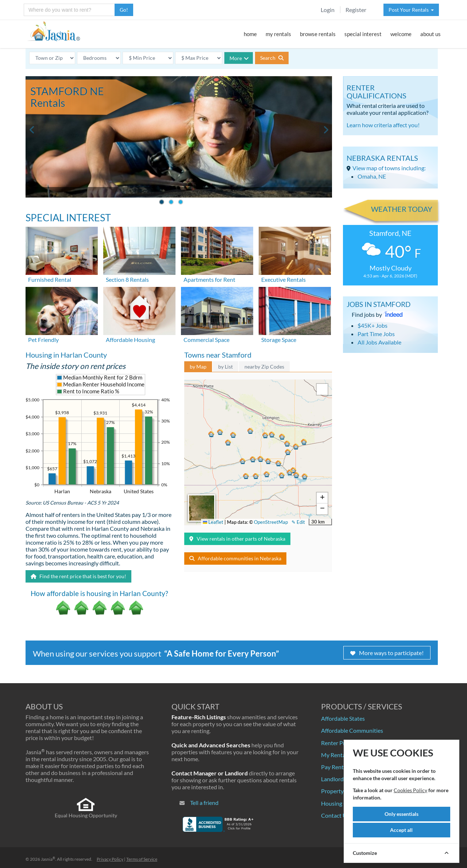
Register (356, 10)
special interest (363, 34)
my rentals (278, 34)
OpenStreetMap (271, 522)
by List (225, 367)
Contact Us (335, 815)
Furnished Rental (50, 279)
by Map (198, 367)
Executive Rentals (283, 279)
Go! (124, 10)
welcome (401, 34)
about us (431, 34)
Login (328, 10)
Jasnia (48, 859)
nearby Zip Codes (264, 367)
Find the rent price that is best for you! (78, 576)
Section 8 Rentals (127, 279)
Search (272, 58)
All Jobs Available (379, 342)
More (239, 58)
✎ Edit (298, 522)
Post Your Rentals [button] (411, 10)
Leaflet (213, 522)
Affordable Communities (352, 730)
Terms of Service (142, 859)
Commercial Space (207, 340)
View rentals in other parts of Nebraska (237, 539)
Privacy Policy (110, 859)
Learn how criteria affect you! (383, 125)
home (250, 34)
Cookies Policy (410, 790)
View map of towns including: (389, 168)
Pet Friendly (43, 340)
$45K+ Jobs (373, 325)
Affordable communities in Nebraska (235, 558)
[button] (260, 459)
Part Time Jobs (376, 334)
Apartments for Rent (209, 279)
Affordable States (343, 718)
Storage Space (279, 340)
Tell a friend (204, 803)
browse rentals (318, 34)
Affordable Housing (130, 340)
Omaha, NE (372, 176)
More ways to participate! (387, 653)
